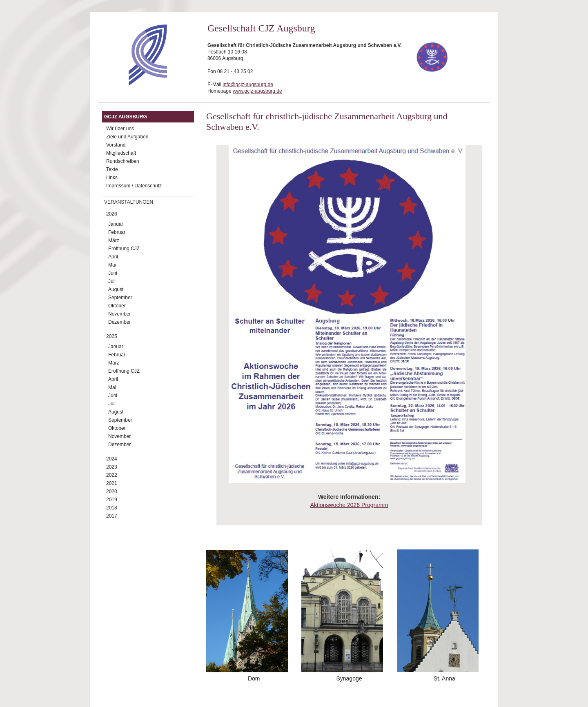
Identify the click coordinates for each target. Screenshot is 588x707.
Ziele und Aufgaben (127, 137)
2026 (112, 214)
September (120, 298)
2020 (112, 491)
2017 (112, 516)
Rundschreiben (123, 161)
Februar (117, 232)
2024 (112, 459)
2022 (112, 475)
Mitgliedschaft (121, 153)
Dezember (119, 322)
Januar (116, 224)
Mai (112, 265)
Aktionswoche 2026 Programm (349, 505)
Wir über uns (120, 129)
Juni (113, 273)
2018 (112, 508)
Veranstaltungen (129, 202)
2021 (112, 483)
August (116, 289)
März (114, 240)
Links (112, 178)
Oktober (117, 306)
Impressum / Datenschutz (134, 186)
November (119, 314)
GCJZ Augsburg (126, 117)
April (113, 257)
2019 (112, 500)
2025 (112, 336)
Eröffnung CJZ (124, 249)
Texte (112, 169)
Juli (112, 281)
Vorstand (116, 145)
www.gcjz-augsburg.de (257, 91)
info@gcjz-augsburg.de (248, 84)
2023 (112, 467)
